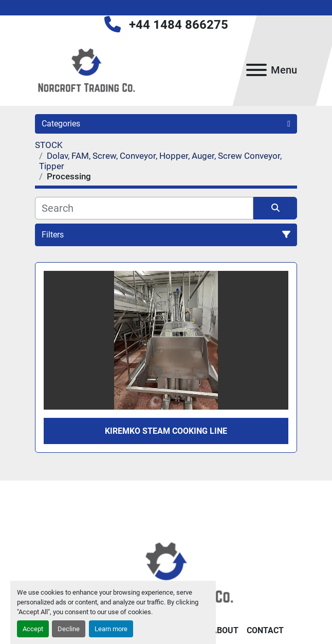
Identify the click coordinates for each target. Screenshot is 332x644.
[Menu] (256, 70)
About (225, 630)
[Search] (144, 208)
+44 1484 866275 (179, 25)
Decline (69, 629)
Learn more (111, 629)
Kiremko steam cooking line (166, 431)
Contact (265, 630)
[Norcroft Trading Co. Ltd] (166, 571)
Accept (33, 629)
